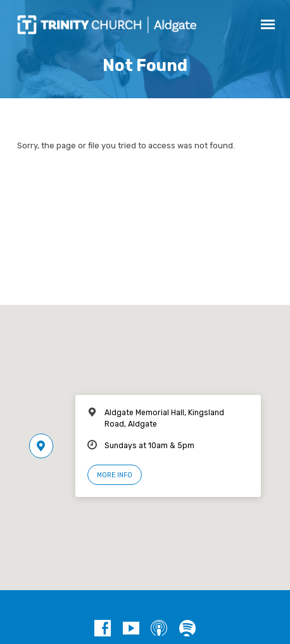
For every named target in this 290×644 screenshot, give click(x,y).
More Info (115, 475)
